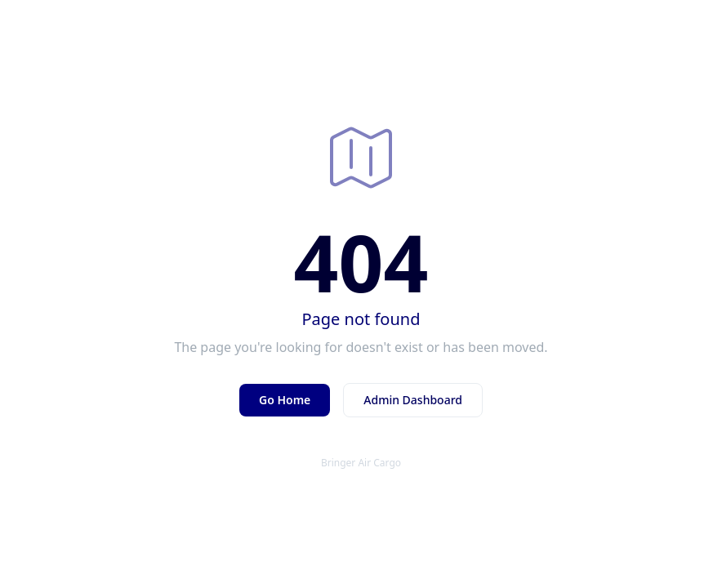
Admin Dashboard (413, 400)
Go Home (285, 400)
